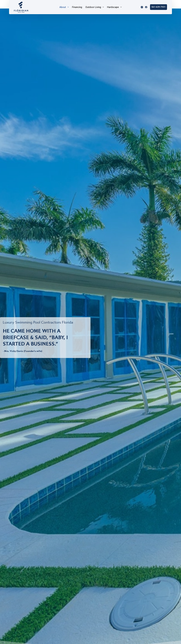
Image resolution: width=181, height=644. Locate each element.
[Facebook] (146, 7)
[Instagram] (142, 7)
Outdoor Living (95, 7)
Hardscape (115, 7)
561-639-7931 (159, 7)
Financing (77, 7)
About (64, 7)
